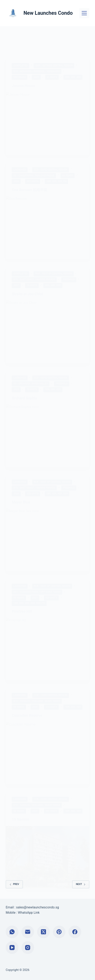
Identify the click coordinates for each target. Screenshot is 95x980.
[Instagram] (28, 948)
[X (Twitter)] (43, 932)
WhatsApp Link (29, 913)
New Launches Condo (48, 13)
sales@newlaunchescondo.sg (38, 907)
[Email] (28, 932)
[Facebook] (75, 932)
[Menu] (84, 13)
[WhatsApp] (12, 932)
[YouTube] (12, 948)
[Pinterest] (59, 932)
